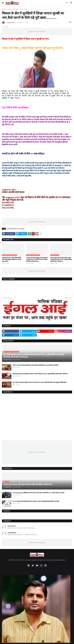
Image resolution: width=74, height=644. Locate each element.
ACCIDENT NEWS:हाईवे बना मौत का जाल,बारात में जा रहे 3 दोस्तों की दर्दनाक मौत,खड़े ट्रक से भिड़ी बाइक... (40, 382)
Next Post (68, 298)
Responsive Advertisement (37, 31)
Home (4, 9)
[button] (3, 3)
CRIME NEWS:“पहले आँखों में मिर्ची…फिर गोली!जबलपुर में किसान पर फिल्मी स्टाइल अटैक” (12, 259)
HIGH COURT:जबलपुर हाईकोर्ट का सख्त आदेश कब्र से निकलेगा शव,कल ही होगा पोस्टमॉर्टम (36, 365)
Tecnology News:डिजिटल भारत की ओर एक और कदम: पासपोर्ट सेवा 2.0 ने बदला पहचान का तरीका (38, 493)
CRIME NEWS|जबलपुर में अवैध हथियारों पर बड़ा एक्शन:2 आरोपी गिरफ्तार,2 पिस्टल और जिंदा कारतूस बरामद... (37, 259)
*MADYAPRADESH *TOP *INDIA (17, 9)
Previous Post (7, 298)
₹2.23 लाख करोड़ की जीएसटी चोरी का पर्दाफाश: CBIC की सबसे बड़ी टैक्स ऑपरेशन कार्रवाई (36, 501)
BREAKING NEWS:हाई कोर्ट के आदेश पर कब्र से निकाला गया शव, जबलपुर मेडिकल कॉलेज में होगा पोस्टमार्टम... (61, 259)
